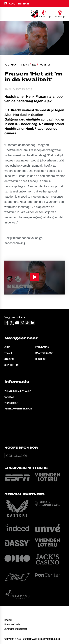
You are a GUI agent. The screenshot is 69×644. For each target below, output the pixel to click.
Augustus (45, 65)
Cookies (8, 620)
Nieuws (25, 65)
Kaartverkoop (44, 353)
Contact (9, 397)
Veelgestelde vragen (18, 391)
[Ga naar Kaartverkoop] (44, 14)
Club (7, 347)
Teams (8, 353)
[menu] (7, 14)
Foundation (42, 347)
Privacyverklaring (13, 624)
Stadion (9, 359)
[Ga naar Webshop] (60, 14)
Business (41, 359)
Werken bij (11, 403)
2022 (34, 65)
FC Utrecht (11, 65)
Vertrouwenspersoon (18, 409)
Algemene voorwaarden (16, 629)
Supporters (12, 365)
